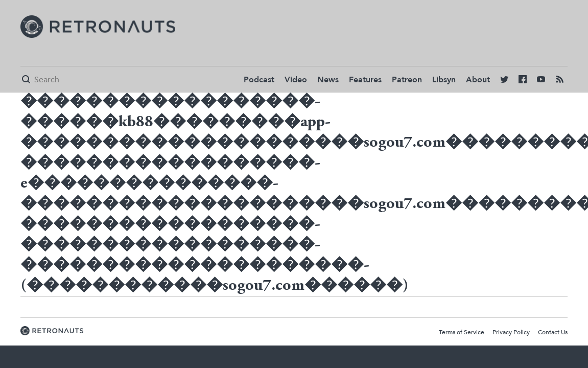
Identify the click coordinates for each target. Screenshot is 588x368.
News (328, 80)
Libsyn (444, 80)
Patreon (407, 80)
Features (365, 80)
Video (296, 80)
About (478, 80)
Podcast (259, 80)
